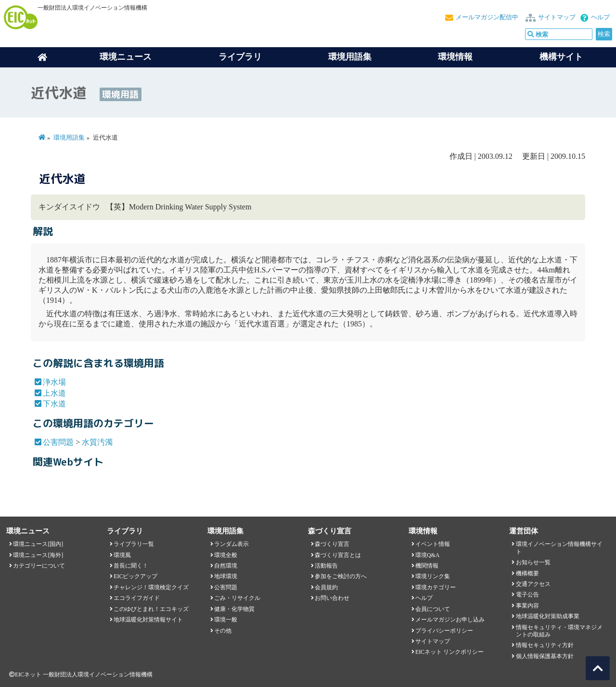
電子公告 (527, 595)
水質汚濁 (97, 442)
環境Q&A (427, 555)
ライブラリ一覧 (134, 544)
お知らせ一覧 (533, 562)
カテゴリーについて (39, 566)
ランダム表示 (231, 544)
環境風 (122, 555)
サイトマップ (557, 17)
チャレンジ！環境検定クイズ (151, 587)
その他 (223, 631)
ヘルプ (600, 17)
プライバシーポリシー (444, 631)
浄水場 (54, 382)
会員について (433, 609)
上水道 (54, 393)
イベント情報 (433, 544)
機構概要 (527, 573)
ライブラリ (240, 57)
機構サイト (561, 57)
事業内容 (527, 606)
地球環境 (226, 576)
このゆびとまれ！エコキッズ (151, 609)
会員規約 (326, 587)
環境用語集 (350, 57)
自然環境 (226, 566)
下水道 (54, 404)
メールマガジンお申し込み (450, 620)
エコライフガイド (137, 598)
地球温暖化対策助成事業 (548, 616)
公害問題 (58, 442)
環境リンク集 (433, 576)
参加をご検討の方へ (341, 576)
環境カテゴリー (436, 587)
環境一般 (226, 620)
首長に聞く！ (131, 566)
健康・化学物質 (234, 609)
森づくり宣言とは (338, 555)
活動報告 (326, 566)
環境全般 (226, 555)
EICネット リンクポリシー (449, 652)
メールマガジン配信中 (487, 17)
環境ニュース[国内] (38, 544)
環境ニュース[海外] (38, 555)
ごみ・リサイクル (237, 598)
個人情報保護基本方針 (545, 656)
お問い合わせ (332, 598)
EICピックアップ (135, 576)
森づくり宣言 (332, 544)
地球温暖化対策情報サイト (148, 620)
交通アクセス (533, 584)
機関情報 (427, 566)
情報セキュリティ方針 (545, 645)
